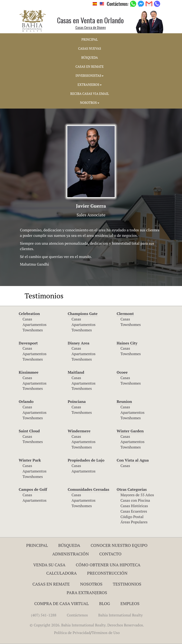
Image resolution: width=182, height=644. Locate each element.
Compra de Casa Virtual (62, 603)
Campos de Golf (33, 489)
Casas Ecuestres (134, 511)
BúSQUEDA (90, 57)
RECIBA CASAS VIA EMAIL (90, 94)
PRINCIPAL (90, 39)
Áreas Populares (134, 522)
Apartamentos (34, 324)
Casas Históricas (134, 506)
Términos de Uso (106, 633)
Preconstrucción (107, 573)
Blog (105, 603)
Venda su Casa (49, 565)
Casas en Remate (51, 584)
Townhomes (33, 330)
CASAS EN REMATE (90, 67)
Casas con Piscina (135, 500)
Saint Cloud (29, 431)
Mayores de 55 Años (137, 495)
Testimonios (127, 584)
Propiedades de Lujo (86, 460)
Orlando (26, 401)
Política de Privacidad (72, 633)
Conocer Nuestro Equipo (119, 545)
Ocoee (122, 372)
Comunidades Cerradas (89, 489)
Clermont (125, 314)
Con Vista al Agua (133, 460)
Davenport (28, 343)
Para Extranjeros (87, 592)
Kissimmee (29, 372)
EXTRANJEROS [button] (89, 85)
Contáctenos (77, 615)
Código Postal (132, 517)
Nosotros (91, 584)
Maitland (76, 372)
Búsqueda (69, 545)
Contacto (110, 554)
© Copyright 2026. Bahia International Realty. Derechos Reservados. (87, 625)
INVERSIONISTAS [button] (90, 76)
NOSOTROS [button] (89, 103)
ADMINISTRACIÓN (71, 554)
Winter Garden (130, 431)
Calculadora (61, 573)
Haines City (127, 343)
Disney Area (79, 343)
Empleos (130, 603)
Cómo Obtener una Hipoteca (108, 565)
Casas (27, 319)
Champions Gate (83, 314)
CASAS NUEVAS (90, 48)
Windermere (79, 431)
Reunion (124, 401)
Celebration (29, 314)
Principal (37, 545)
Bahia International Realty (121, 615)
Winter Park (30, 460)
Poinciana (77, 401)
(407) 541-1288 (44, 615)
